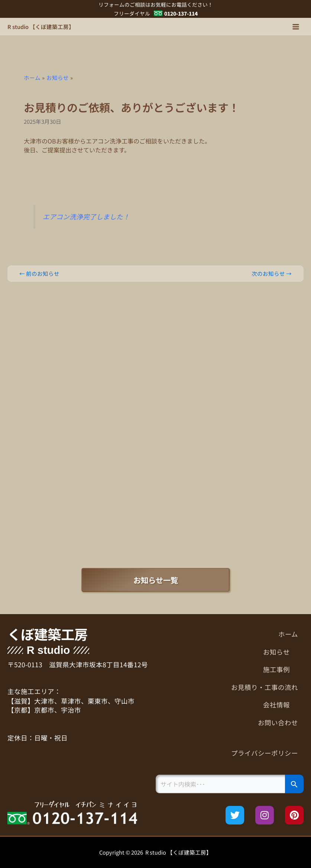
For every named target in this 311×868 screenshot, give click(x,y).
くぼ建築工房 (48, 634)
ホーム (288, 634)
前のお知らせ (39, 274)
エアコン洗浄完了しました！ (86, 217)
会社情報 (281, 705)
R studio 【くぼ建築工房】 (41, 27)
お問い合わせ (278, 722)
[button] (230, 652)
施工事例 (281, 669)
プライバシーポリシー (265, 753)
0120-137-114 (181, 13)
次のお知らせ (272, 274)
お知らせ (281, 652)
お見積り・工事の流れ (265, 687)
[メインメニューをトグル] (296, 27)
